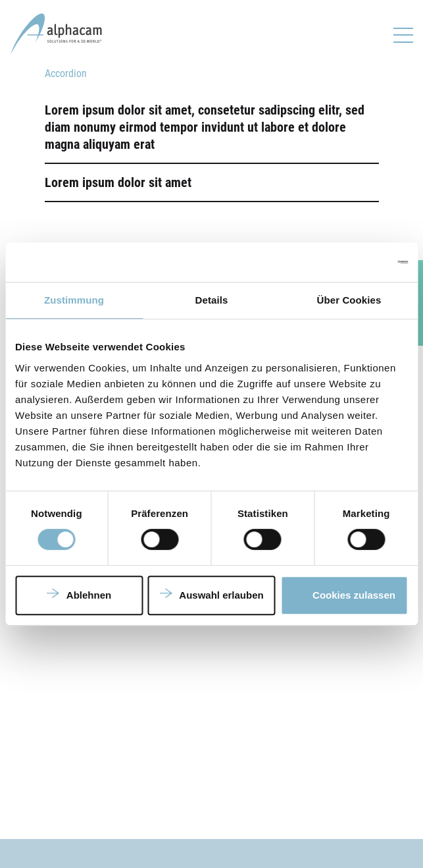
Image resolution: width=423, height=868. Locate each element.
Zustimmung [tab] (74, 300)
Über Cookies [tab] (349, 300)
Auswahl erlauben (221, 595)
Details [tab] (212, 300)
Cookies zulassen (354, 595)
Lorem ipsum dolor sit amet (118, 182)
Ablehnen (89, 595)
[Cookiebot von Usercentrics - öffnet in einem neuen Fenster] (350, 262)
